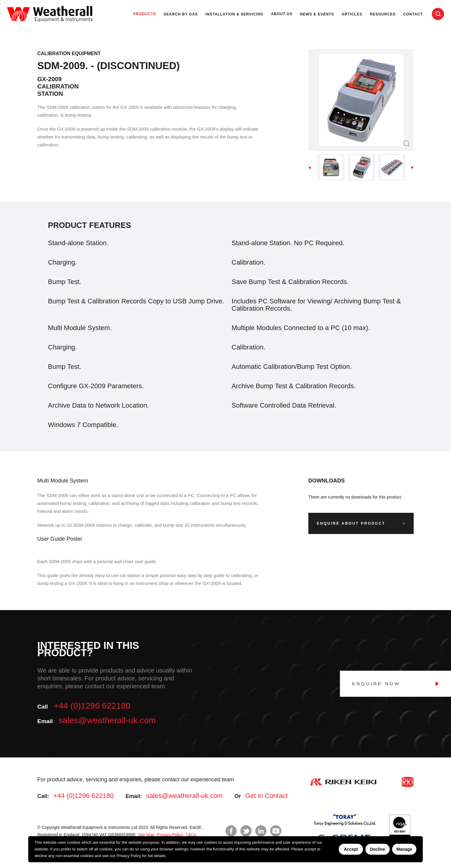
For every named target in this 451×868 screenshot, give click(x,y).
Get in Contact (266, 796)
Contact (413, 14)
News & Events (317, 14)
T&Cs (190, 835)
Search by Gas (181, 14)
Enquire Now (376, 684)
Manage (404, 849)
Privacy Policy (129, 856)
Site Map (146, 835)
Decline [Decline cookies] (378, 849)
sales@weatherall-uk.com (107, 720)
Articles (352, 14)
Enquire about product (351, 523)
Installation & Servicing (234, 14)
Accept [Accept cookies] (351, 849)
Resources (383, 14)
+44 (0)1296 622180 (92, 706)
